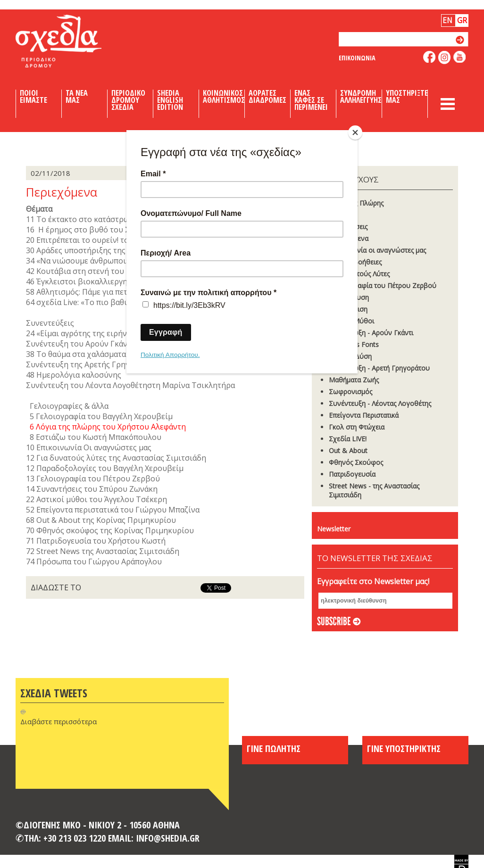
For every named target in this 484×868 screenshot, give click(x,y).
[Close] (355, 132)
